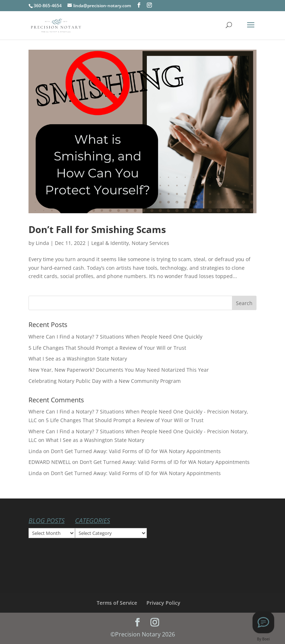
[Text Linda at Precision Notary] (263, 622)
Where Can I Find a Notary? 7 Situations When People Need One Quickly (115, 337)
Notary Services (150, 243)
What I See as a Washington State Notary (78, 359)
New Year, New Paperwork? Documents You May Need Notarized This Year (119, 370)
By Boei (263, 639)
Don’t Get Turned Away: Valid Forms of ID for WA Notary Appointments (136, 451)
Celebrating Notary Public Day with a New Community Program (105, 381)
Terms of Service (117, 603)
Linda (42, 243)
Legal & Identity (110, 243)
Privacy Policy (163, 603)
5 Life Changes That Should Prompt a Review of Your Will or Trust (107, 348)
